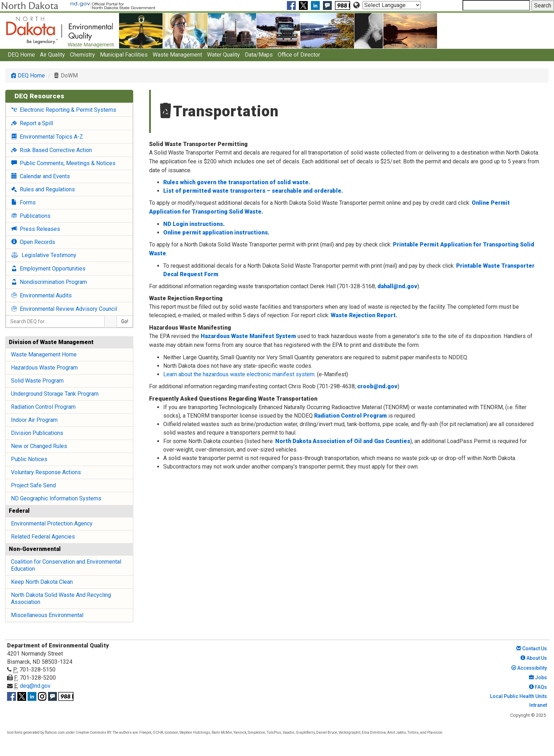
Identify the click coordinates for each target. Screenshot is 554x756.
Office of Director (299, 55)
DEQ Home (21, 55)
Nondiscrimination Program (49, 282)
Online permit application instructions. (216, 232)
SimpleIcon (257, 732)
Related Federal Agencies (43, 537)
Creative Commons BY (93, 732)
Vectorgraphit (349, 732)
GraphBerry (305, 732)
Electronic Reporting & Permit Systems (64, 110)
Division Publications (37, 433)
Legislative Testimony (44, 255)
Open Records (33, 242)
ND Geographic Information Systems (56, 498)
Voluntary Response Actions (46, 472)
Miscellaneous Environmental (47, 615)
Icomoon (171, 732)
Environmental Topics (47, 137)
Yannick (240, 732)
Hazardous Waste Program (44, 368)
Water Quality (223, 55)
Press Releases (36, 229)
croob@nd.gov (377, 386)
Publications (31, 216)
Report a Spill (32, 123)
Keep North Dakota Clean (42, 582)
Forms (23, 202)
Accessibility (529, 668)
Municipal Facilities (124, 55)
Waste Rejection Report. (364, 315)
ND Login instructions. (194, 224)
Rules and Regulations (43, 189)
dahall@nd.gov (397, 286)
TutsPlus (274, 732)
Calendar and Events (41, 176)
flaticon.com (55, 732)
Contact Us (532, 649)
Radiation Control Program (43, 407)
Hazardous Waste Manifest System (248, 336)
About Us (534, 658)
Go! (125, 321)
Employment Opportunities (48, 269)
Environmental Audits (42, 295)
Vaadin (288, 732)
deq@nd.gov (35, 686)
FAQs (538, 687)
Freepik (145, 732)
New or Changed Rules (39, 446)
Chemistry (82, 55)
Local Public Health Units (518, 696)
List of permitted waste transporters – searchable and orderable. (253, 191)
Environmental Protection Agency (52, 524)
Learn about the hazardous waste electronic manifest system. (240, 374)
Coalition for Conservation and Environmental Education (66, 565)
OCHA (158, 732)
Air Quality (52, 55)
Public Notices (29, 459)
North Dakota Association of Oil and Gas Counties (343, 441)
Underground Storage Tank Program (55, 394)
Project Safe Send (33, 485)
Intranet (538, 705)
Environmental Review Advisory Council (64, 309)
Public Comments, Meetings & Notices (63, 163)
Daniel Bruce (327, 732)
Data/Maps (259, 55)
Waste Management (177, 55)
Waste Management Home (44, 354)
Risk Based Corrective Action (52, 150)
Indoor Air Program (34, 420)
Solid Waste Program (37, 381)
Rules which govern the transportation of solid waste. (237, 182)
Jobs (538, 678)
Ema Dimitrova (374, 732)
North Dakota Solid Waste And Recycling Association (61, 598)
